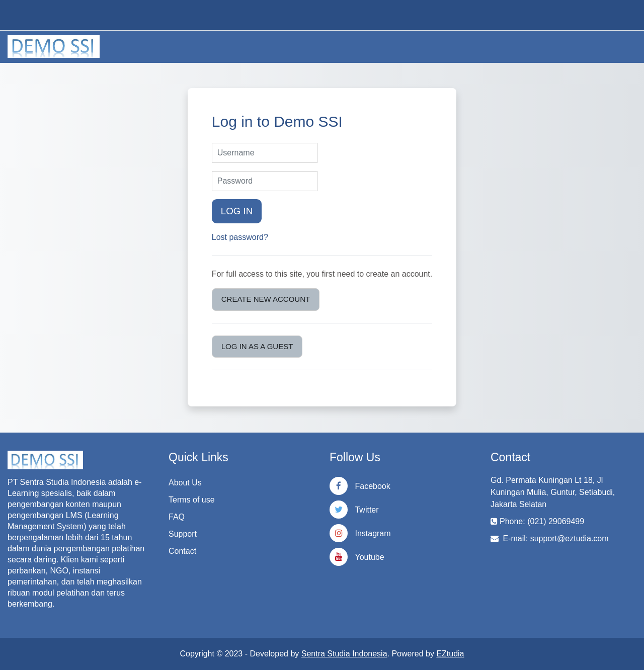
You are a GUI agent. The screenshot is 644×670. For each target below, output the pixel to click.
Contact (182, 551)
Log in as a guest (257, 346)
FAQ (177, 517)
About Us (185, 483)
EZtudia (450, 654)
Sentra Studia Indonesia (344, 654)
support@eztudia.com (570, 538)
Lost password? (240, 237)
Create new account (266, 299)
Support (183, 534)
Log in (237, 211)
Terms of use (192, 500)
